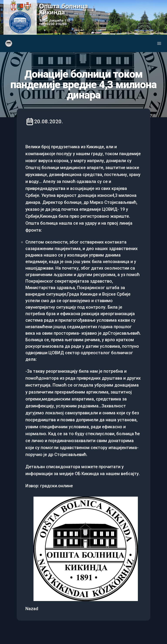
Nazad (32, 609)
